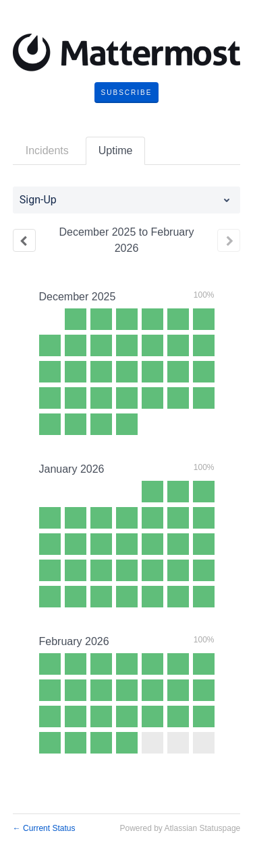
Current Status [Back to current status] (44, 828)
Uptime (116, 151)
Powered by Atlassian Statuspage (180, 828)
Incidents (47, 151)
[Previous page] (24, 240)
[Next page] (229, 240)
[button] (127, 93)
